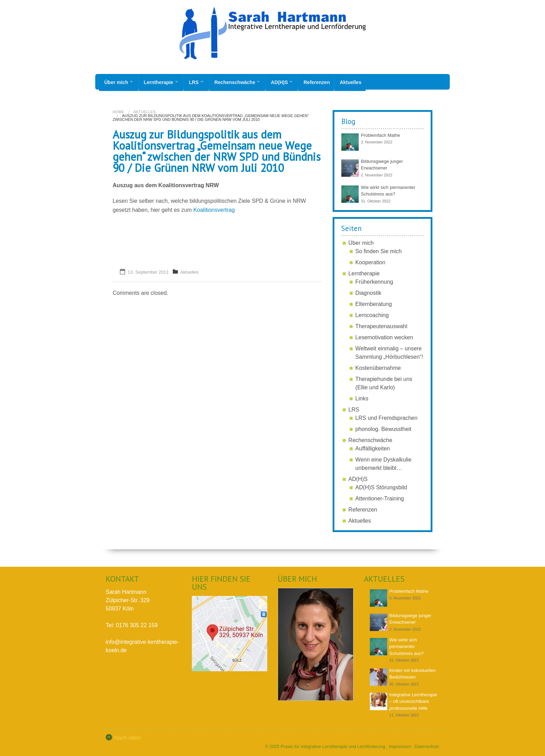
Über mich (116, 82)
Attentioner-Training (380, 497)
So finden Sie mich (378, 250)
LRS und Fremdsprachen (386, 417)
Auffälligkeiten (372, 447)
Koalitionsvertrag (214, 209)
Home (118, 110)
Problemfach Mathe (380, 134)
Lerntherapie (160, 82)
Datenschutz (427, 745)
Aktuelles (361, 82)
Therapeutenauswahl (381, 325)
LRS (198, 82)
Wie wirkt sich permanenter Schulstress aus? (406, 645)
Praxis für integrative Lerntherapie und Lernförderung (333, 745)
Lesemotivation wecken (384, 336)
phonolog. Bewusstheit (383, 428)
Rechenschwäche (241, 82)
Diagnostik (368, 292)
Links (362, 397)
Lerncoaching (372, 314)
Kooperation (370, 261)
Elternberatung (373, 303)
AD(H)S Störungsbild (381, 486)
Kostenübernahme (378, 367)
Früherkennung (374, 280)
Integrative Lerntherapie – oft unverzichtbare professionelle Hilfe (413, 700)
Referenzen (327, 82)
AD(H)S (288, 82)
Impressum (400, 745)
